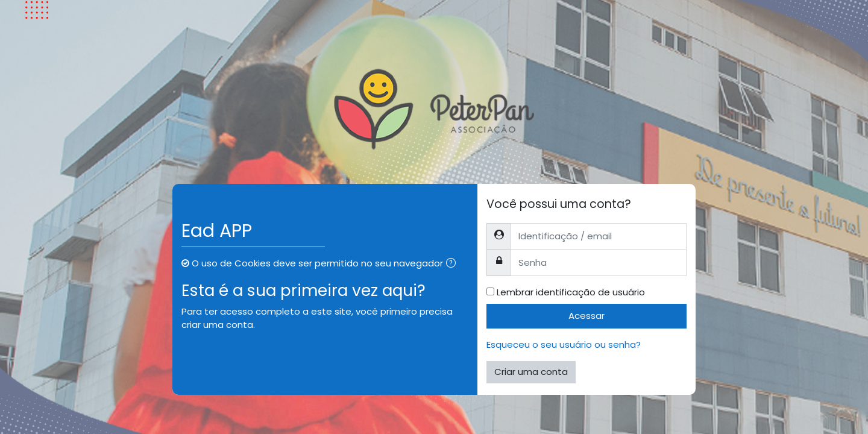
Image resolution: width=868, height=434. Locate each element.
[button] (453, 264)
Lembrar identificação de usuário (571, 292)
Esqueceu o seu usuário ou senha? (564, 344)
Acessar (587, 316)
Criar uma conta (531, 372)
